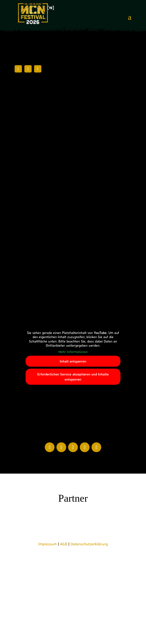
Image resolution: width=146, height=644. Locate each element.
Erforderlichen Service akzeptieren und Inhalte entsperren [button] (73, 377)
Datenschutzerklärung (89, 544)
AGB (64, 544)
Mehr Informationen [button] (73, 352)
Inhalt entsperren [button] (73, 361)
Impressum (47, 544)
